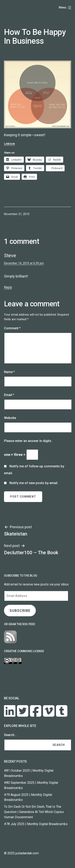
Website (10, 418)
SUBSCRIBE (20, 611)
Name (9, 372)
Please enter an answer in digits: (28, 441)
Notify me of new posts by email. (34, 483)
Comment (12, 328)
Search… (10, 735)
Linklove (9, 144)
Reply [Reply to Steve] (8, 287)
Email (9, 395)
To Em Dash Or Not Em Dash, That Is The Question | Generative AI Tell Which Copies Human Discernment (34, 812)
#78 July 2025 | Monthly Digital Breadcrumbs (36, 824)
